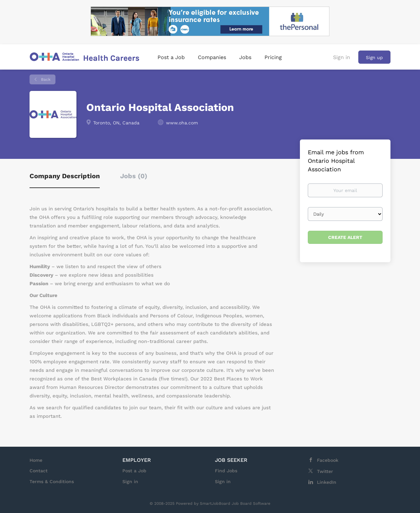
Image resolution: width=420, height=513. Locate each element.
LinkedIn (327, 482)
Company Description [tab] (65, 176)
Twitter (325, 471)
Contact (39, 471)
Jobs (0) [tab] (134, 176)
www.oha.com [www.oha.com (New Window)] (182, 123)
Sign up (374, 57)
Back (45, 79)
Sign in (342, 57)
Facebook (328, 460)
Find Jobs (226, 471)
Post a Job (134, 471)
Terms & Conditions (52, 481)
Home (36, 460)
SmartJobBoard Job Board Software (235, 503)
